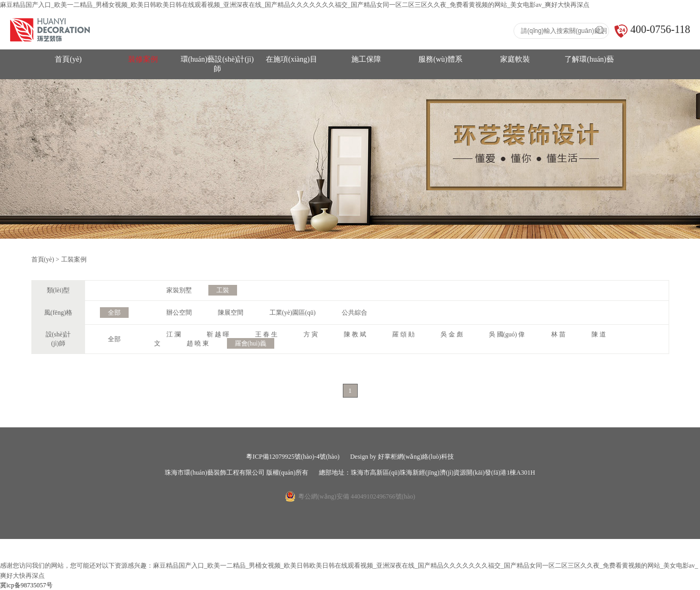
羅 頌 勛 (403, 334)
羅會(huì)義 (251, 343)
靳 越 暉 (218, 334)
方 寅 (311, 334)
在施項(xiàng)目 (291, 59)
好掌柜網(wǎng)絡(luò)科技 (416, 457)
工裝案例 (74, 259)
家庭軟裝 (515, 59)
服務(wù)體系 (440, 59)
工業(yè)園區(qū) (293, 313)
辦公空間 (179, 313)
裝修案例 (143, 59)
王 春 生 (266, 334)
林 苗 (558, 334)
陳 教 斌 (355, 334)
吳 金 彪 (452, 334)
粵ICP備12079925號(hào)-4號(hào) (293, 457)
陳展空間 (231, 313)
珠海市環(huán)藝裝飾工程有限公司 (214, 473)
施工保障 (366, 59)
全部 (114, 313)
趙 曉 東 (198, 343)
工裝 (223, 290)
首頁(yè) (68, 59)
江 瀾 (174, 334)
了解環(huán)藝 (589, 59)
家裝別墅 (179, 290)
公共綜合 (355, 313)
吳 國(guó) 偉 (507, 334)
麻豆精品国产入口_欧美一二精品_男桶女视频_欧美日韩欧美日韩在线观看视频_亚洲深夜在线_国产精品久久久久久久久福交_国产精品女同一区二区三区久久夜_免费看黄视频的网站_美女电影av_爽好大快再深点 (295, 5)
